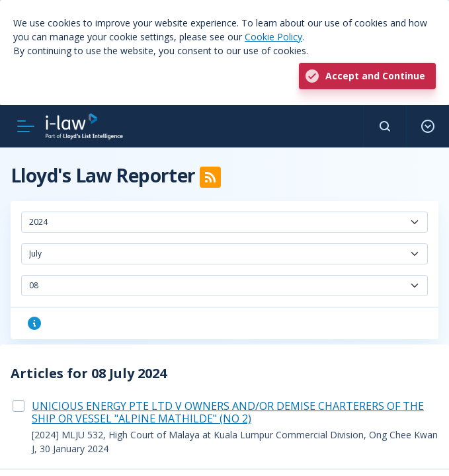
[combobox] (224, 222)
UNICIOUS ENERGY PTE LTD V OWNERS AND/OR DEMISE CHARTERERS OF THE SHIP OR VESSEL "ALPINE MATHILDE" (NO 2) (228, 412)
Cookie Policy (273, 37)
